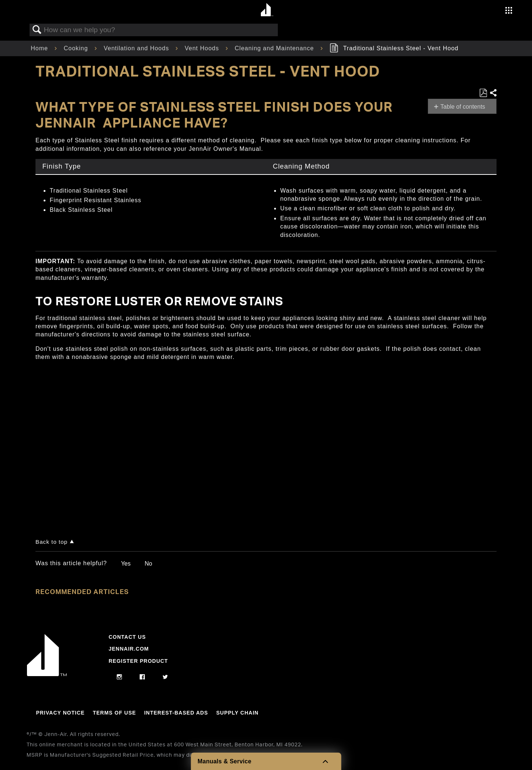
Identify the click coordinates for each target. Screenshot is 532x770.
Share (493, 93)
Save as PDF (483, 93)
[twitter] (165, 677)
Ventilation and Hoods (137, 48)
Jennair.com (129, 649)
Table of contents (463, 107)
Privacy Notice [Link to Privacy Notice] (60, 713)
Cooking (77, 48)
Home (40, 48)
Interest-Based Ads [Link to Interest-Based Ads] (176, 713)
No (148, 564)
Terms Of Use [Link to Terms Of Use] (114, 713)
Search (37, 30)
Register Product (138, 661)
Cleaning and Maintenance (275, 48)
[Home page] (267, 10)
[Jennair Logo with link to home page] (47, 674)
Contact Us (127, 637)
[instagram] (120, 677)
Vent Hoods (203, 48)
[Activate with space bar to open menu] (509, 11)
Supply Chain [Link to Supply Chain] (237, 713)
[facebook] (142, 677)
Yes (126, 564)
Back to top (52, 542)
